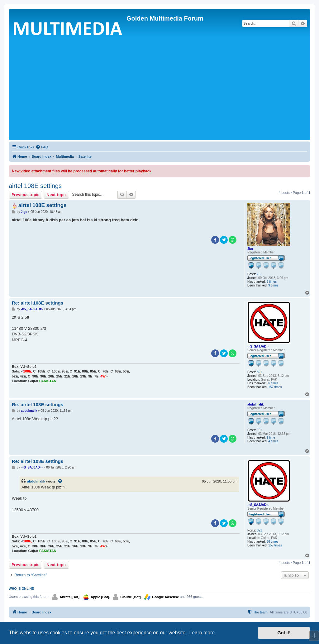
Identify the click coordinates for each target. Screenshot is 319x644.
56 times (273, 383)
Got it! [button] (284, 633)
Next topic (57, 195)
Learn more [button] (202, 633)
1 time (271, 437)
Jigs (250, 249)
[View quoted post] (60, 481)
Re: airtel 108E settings (38, 303)
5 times (272, 282)
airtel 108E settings (35, 186)
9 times (273, 285)
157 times (275, 387)
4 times (273, 441)
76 (259, 274)
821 (260, 372)
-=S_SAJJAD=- (258, 346)
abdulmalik (255, 404)
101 (260, 430)
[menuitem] (42, 147)
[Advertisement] (159, 92)
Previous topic (25, 195)
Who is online (21, 589)
